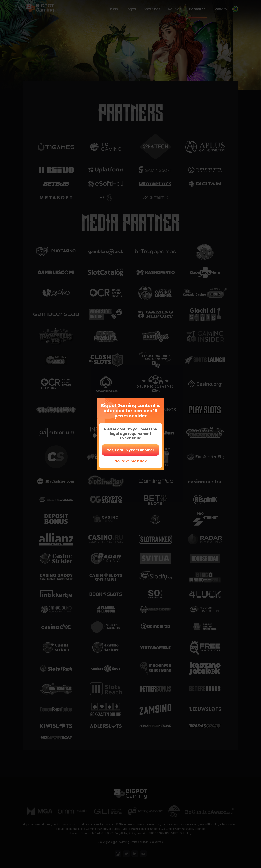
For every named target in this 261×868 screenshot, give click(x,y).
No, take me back (131, 461)
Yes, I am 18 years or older (131, 450)
